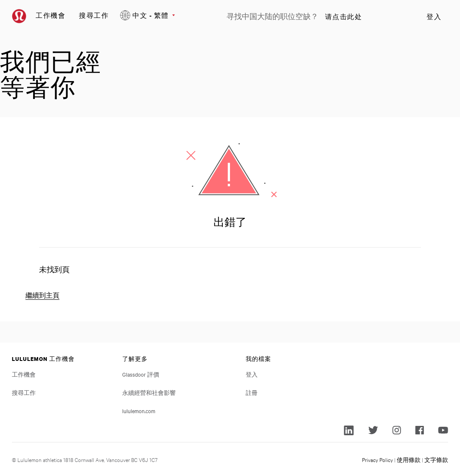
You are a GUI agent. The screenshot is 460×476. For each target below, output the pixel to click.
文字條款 (436, 459)
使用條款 (409, 459)
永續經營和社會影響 (149, 392)
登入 (434, 17)
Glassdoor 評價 (141, 374)
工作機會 (50, 15)
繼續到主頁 (42, 295)
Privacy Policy (377, 459)
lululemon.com (139, 411)
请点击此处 (344, 17)
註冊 (252, 392)
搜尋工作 (94, 15)
